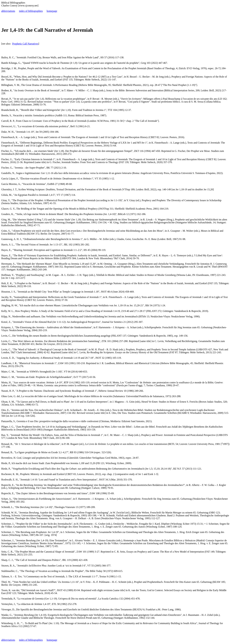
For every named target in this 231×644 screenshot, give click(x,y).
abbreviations (8, 11)
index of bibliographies (31, 11)
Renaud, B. (7, 444)
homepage (52, 11)
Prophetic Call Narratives (25, 44)
